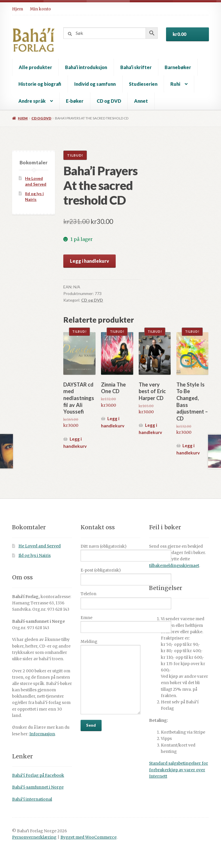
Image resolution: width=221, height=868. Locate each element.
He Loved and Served (40, 546)
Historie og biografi (40, 84)
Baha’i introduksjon (86, 67)
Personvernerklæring (34, 837)
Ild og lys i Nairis (35, 556)
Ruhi (175, 84)
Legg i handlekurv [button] (75, 442)
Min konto (40, 9)
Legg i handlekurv (89, 261)
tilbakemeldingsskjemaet (174, 566)
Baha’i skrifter (136, 67)
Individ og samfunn (95, 84)
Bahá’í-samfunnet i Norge (38, 787)
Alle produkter (35, 67)
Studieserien (143, 84)
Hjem (18, 9)
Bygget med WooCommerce (88, 837)
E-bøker (75, 101)
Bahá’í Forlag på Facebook (38, 775)
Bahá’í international (32, 799)
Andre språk (32, 101)
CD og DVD (109, 101)
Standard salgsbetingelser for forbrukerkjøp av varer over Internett (179, 770)
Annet (141, 101)
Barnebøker (178, 67)
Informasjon (42, 734)
